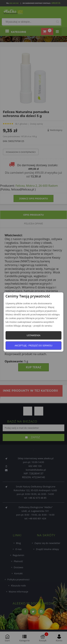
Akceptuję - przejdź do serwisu (34, 345)
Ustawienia (33, 335)
